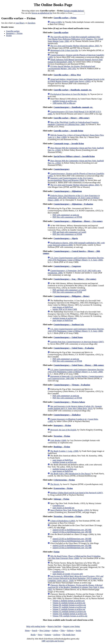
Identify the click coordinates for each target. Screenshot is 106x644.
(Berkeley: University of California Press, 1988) (73, 123)
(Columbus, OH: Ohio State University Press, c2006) (74, 557)
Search (35, 631)
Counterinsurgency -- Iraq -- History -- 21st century (75, 279)
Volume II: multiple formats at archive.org (69, 603)
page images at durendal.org (63, 508)
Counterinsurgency (62, 169)
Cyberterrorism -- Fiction (64, 480)
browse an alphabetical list (42, 13)
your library (20, 23)
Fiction (9, 36)
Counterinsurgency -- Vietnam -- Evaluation (72, 385)
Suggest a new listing (71, 626)
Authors (55, 631)
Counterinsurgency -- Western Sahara (69, 402)
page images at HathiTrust (63, 307)
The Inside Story (69, 635)
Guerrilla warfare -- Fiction (65, 18)
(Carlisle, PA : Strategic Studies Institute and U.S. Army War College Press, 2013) (75, 407)
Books (33, 635)
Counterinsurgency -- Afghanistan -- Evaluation (73, 204)
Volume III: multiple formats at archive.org (69, 605)
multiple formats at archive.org (64, 101)
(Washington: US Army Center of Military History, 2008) (74, 198)
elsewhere (31, 23)
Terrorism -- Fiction (62, 436)
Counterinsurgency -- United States (68, 337)
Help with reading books (36, 626)
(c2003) (63, 521)
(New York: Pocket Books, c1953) (70, 510)
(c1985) (56, 22)
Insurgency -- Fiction (14, 33)
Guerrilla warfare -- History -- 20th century (72, 118)
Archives (57, 635)
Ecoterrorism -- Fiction (63, 488)
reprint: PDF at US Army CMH (65, 309)
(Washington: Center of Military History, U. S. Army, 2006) (76, 259)
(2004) (70, 179)
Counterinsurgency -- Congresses (67, 266)
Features (48, 635)
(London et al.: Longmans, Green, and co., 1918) (75, 578)
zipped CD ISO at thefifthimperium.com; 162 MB (72, 545)
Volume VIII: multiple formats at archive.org (70, 616)
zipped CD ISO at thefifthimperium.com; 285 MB (72, 530)
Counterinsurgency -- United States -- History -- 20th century (79, 365)
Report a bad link (54, 626)
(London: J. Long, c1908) (64, 451)
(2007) (77, 342)
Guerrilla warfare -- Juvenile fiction (68, 131)
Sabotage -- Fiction (61, 499)
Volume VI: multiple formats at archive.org (69, 612)
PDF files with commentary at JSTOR (67, 217)
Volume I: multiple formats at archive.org (69, 601)
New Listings (45, 631)
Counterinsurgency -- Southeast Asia (69, 325)
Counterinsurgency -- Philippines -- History (72, 296)
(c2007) (76, 493)
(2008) (58, 440)
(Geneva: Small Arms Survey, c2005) (76, 80)
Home (27, 631)
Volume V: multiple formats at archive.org (69, 609)
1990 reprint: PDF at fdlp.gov (64, 103)
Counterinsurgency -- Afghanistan (68, 191)
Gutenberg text (58, 506)
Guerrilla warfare (13, 31)
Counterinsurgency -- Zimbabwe (67, 415)
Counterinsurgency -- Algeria (66, 238)
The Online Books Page (53, 5)
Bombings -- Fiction (62, 447)
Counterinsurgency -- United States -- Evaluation (74, 348)
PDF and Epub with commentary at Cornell (69, 232)
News (40, 635)
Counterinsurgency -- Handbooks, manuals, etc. (73, 107)
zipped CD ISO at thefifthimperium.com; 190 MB (72, 539)
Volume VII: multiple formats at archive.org (70, 614)
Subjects (70, 631)
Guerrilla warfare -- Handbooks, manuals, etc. (73, 90)
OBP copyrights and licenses (53, 641)
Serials (78, 631)
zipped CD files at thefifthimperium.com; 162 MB (72, 548)
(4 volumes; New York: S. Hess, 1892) (76, 587)
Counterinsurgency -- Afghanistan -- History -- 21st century (78, 221)
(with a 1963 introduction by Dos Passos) (70, 474)
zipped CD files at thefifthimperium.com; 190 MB (72, 541)
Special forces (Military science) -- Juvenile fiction (74, 156)
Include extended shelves (74, 11)
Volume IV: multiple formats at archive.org (69, 607)
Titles (63, 631)
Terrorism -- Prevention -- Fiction (67, 516)
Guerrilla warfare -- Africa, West (67, 75)
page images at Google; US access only (68, 574)
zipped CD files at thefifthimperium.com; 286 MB (72, 532)
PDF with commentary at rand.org (66, 215)
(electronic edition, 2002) (75, 46)
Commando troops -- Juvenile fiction (69, 144)
